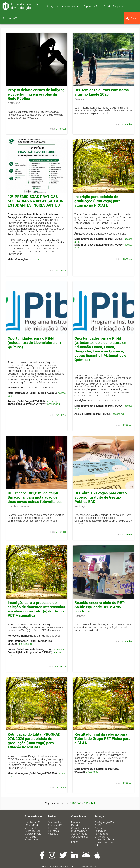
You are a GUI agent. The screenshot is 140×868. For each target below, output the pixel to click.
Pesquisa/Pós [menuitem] (56, 825)
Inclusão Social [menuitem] (80, 831)
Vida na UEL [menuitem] (31, 828)
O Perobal (61, 129)
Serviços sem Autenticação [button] (62, 6)
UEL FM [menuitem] (75, 842)
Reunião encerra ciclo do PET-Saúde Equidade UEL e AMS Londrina (100, 607)
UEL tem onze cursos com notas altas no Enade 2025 (102, 92)
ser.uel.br (34, 259)
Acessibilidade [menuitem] (79, 834)
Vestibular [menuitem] (54, 834)
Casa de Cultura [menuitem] (80, 828)
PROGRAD (60, 271)
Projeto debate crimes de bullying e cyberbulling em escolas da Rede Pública (36, 94)
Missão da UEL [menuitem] (33, 822)
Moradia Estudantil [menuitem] (77, 824)
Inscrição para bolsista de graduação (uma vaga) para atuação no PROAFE (97, 201)
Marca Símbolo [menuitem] (33, 834)
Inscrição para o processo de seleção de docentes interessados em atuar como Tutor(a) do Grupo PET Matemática (36, 609)
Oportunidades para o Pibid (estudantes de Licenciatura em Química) (34, 343)
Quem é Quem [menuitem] (32, 831)
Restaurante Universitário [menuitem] (102, 835)
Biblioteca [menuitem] (53, 831)
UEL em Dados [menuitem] (32, 825)
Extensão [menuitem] (53, 828)
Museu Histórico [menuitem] (104, 842)
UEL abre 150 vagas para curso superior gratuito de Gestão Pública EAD (101, 497)
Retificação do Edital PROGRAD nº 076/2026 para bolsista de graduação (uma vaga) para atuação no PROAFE (37, 741)
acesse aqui (52, 401)
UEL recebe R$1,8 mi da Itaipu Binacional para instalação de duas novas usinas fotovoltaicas (35, 497)
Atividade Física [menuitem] (80, 837)
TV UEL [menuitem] (75, 839)
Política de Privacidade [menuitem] (31, 838)
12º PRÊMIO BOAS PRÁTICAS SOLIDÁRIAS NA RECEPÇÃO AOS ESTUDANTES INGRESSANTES (35, 201)
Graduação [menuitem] (54, 822)
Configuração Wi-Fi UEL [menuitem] (104, 824)
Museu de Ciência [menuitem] (104, 839)
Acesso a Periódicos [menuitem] (100, 830)
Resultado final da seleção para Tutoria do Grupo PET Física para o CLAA (102, 739)
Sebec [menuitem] (98, 845)
